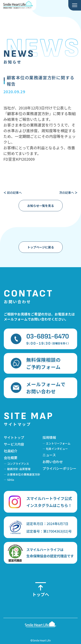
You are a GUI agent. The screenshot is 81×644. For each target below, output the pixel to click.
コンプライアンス (18, 464)
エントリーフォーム (58, 443)
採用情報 (49, 437)
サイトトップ (14, 437)
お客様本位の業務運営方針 (24, 474)
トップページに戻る (41, 247)
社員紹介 (11, 451)
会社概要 (11, 458)
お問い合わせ (53, 462)
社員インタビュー (57, 449)
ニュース (49, 455)
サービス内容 (14, 444)
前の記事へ (13, 193)
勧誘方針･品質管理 (19, 469)
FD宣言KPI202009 (19, 159)
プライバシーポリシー (59, 468)
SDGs (11, 480)
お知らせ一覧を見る (41, 206)
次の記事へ (68, 193)
